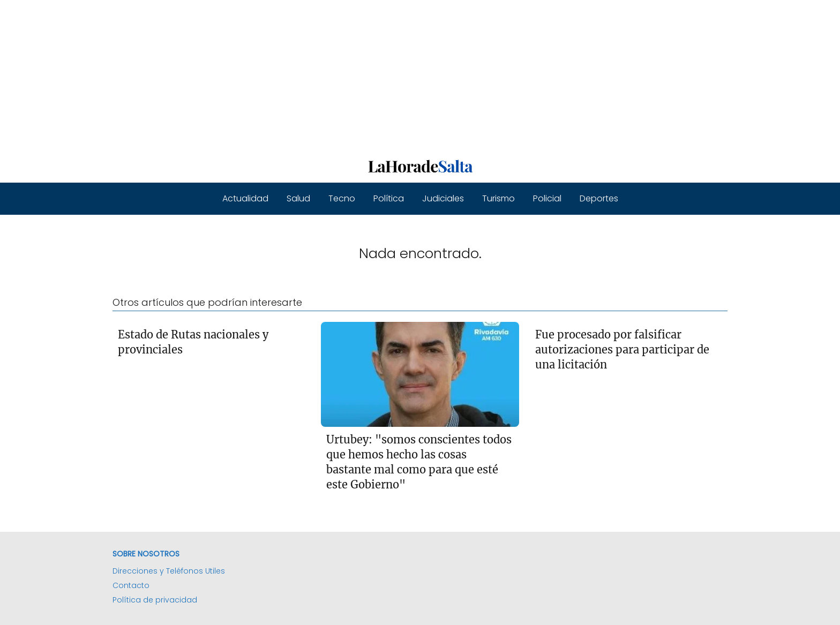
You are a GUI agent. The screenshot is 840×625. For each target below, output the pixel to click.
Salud (298, 198)
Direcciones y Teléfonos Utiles (169, 571)
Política (389, 198)
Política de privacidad (155, 600)
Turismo (498, 198)
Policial (547, 198)
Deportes (599, 198)
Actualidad (245, 198)
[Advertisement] (321, 75)
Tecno (342, 198)
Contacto (131, 585)
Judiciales (443, 198)
